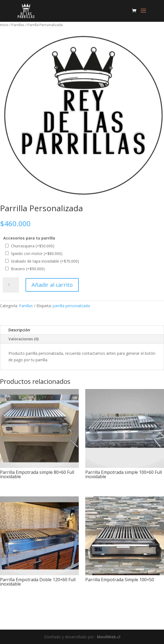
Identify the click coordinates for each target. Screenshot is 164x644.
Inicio (4, 25)
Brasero (28, 269)
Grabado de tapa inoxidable (45, 261)
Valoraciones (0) (23, 339)
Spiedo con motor (37, 253)
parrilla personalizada (71, 306)
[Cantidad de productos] (11, 285)
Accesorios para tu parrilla (29, 238)
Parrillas (18, 25)
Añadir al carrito (52, 285)
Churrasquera (33, 246)
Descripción (19, 330)
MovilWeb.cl (109, 637)
